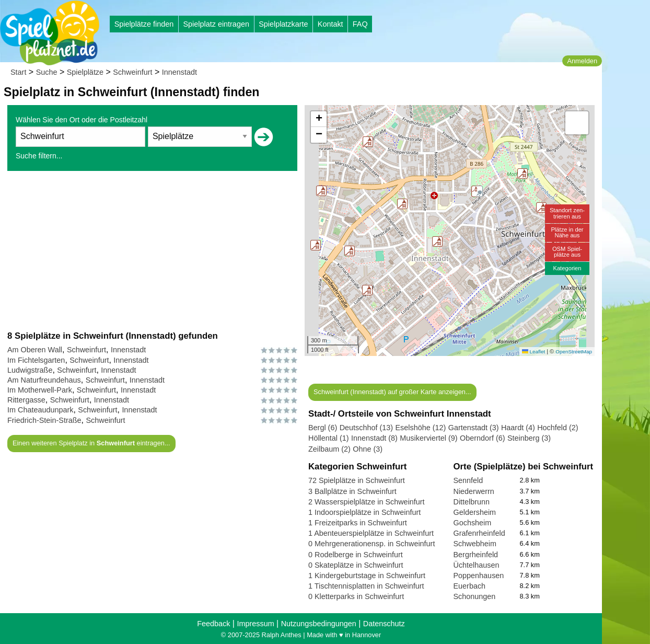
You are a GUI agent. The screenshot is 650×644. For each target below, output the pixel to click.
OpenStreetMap (574, 352)
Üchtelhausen (477, 565)
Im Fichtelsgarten (36, 360)
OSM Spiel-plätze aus (567, 252)
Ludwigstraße (30, 370)
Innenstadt (179, 72)
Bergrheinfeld (476, 555)
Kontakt (330, 24)
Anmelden (582, 61)
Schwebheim (475, 544)
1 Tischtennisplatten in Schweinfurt (366, 586)
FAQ (360, 24)
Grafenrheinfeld (479, 533)
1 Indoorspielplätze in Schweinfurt (364, 512)
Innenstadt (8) (374, 438)
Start (18, 72)
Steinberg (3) (529, 438)
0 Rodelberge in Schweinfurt (356, 555)
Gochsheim (473, 523)
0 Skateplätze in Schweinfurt (356, 565)
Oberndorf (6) (482, 438)
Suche (47, 72)
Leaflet (533, 352)
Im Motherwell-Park (40, 390)
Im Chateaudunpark (40, 410)
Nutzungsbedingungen (319, 624)
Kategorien (567, 268)
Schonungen (475, 596)
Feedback (213, 624)
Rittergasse (26, 400)
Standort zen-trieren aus (567, 213)
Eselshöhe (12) (420, 428)
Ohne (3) (368, 449)
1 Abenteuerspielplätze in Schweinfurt (371, 533)
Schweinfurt (132, 72)
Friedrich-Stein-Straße (44, 420)
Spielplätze (85, 72)
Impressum (255, 624)
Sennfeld (468, 480)
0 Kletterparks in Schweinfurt (356, 596)
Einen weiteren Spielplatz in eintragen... (91, 443)
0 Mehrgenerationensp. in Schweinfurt (372, 544)
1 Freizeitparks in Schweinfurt (358, 523)
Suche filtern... (39, 156)
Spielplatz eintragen (216, 24)
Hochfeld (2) (558, 428)
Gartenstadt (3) (474, 428)
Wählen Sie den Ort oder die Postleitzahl (82, 120)
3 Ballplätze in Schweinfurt (352, 491)
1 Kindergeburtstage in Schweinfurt (367, 576)
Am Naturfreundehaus (44, 380)
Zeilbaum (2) (329, 449)
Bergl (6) (323, 428)
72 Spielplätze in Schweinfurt (357, 480)
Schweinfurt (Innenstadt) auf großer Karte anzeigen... (392, 392)
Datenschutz (384, 624)
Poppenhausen (479, 576)
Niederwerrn (474, 491)
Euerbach (470, 586)
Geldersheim (475, 512)
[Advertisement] (152, 250)
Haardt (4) (518, 428)
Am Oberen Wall (35, 350)
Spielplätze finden (144, 24)
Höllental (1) (329, 438)
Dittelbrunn (472, 502)
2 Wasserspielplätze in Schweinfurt (367, 502)
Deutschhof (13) (366, 428)
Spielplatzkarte (283, 24)
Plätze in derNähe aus (567, 232)
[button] (316, 245)
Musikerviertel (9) (428, 438)
